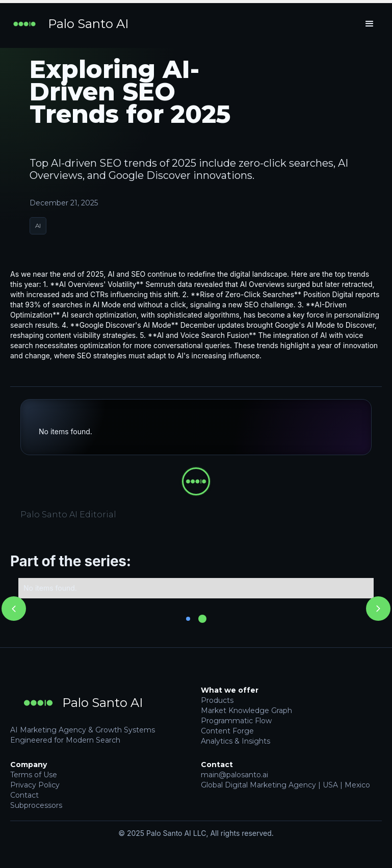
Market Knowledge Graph (246, 711)
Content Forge (227, 731)
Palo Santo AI (88, 24)
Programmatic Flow (236, 721)
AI (38, 226)
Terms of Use (34, 775)
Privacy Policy (35, 785)
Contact (24, 795)
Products (217, 700)
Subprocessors (36, 805)
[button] (370, 24)
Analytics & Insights (236, 741)
